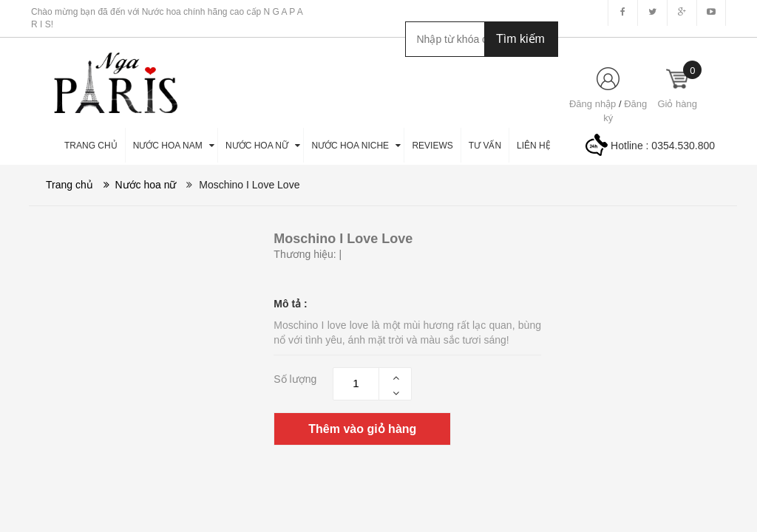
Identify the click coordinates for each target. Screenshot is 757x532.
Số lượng (295, 379)
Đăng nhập (593, 104)
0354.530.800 (683, 146)
